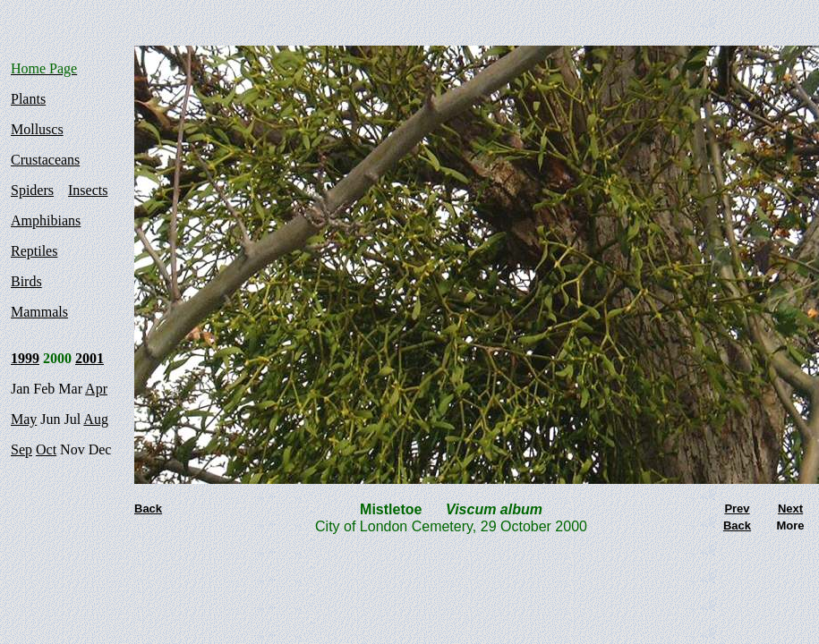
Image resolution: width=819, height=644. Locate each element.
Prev (737, 508)
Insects (88, 190)
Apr (96, 389)
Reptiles (34, 251)
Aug (96, 419)
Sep (21, 449)
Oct (46, 449)
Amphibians (46, 220)
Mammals (39, 312)
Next (790, 508)
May (24, 419)
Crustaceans (45, 160)
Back (737, 525)
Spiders (32, 190)
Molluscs (37, 129)
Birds (26, 281)
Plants (28, 99)
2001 (90, 358)
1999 (25, 358)
